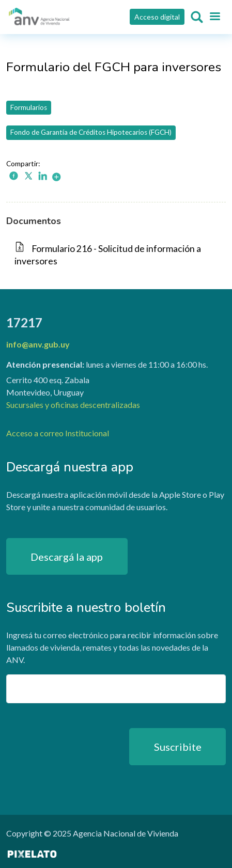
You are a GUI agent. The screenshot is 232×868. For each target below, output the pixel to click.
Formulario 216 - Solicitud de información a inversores (108, 255)
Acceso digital (157, 17)
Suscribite (178, 747)
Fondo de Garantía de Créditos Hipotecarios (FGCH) (91, 132)
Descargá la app (67, 557)
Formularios (29, 107)
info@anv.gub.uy (38, 344)
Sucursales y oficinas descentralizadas (73, 405)
